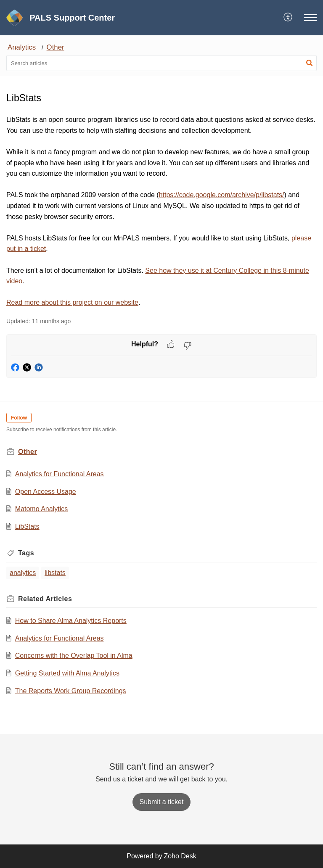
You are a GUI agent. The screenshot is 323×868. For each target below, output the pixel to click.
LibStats (27, 526)
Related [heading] (45, 599)
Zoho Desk (180, 856)
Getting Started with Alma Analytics (67, 673)
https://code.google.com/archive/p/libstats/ (222, 195)
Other (56, 47)
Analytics (22, 47)
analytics (23, 573)
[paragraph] (161, 211)
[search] (161, 63)
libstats (55, 573)
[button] (288, 18)
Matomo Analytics (41, 509)
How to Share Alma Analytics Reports (71, 621)
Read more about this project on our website (72, 302)
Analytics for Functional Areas (60, 474)
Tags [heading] (26, 553)
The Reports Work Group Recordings (71, 691)
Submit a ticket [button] (162, 802)
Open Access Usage (46, 492)
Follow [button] (19, 418)
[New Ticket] (162, 802)
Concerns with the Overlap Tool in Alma (74, 656)
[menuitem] (288, 18)
